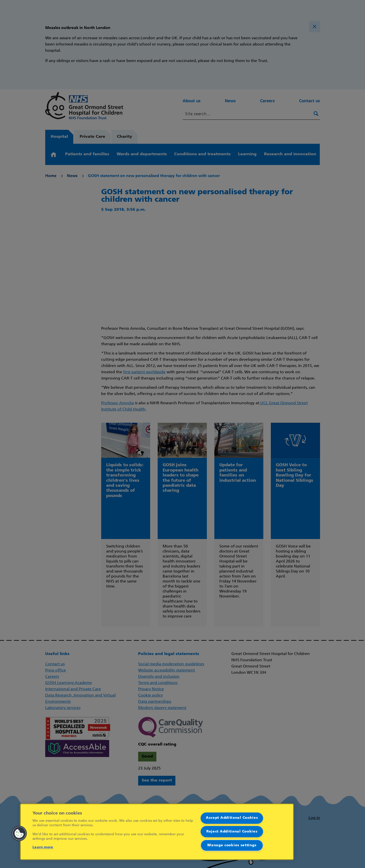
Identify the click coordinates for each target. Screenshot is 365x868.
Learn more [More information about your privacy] (43, 847)
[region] (157, 832)
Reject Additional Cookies (232, 832)
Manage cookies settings (232, 845)
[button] (19, 833)
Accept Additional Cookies (232, 818)
